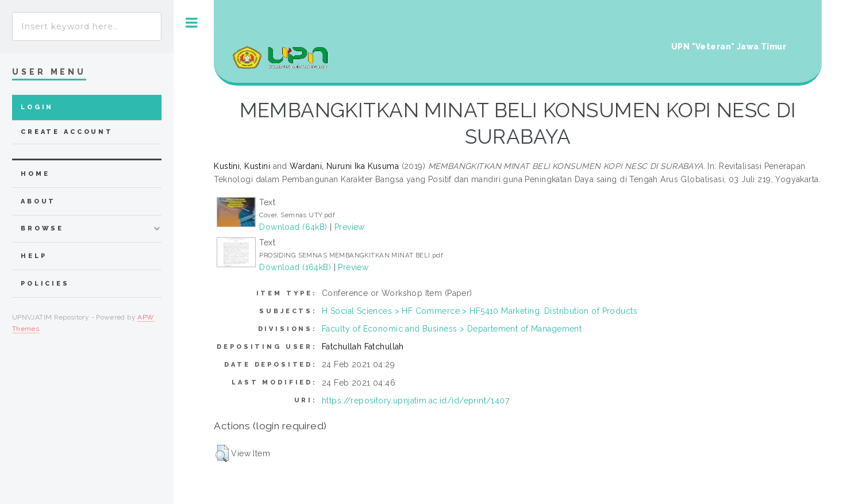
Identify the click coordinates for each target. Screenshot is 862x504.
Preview (350, 227)
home (35, 174)
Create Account (67, 132)
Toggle (192, 23)
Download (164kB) (295, 267)
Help (34, 256)
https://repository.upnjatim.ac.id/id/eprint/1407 (415, 401)
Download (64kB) (293, 227)
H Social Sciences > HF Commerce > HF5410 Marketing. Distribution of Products (480, 311)
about (38, 201)
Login (37, 107)
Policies (45, 284)
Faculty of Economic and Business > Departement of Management (452, 329)
